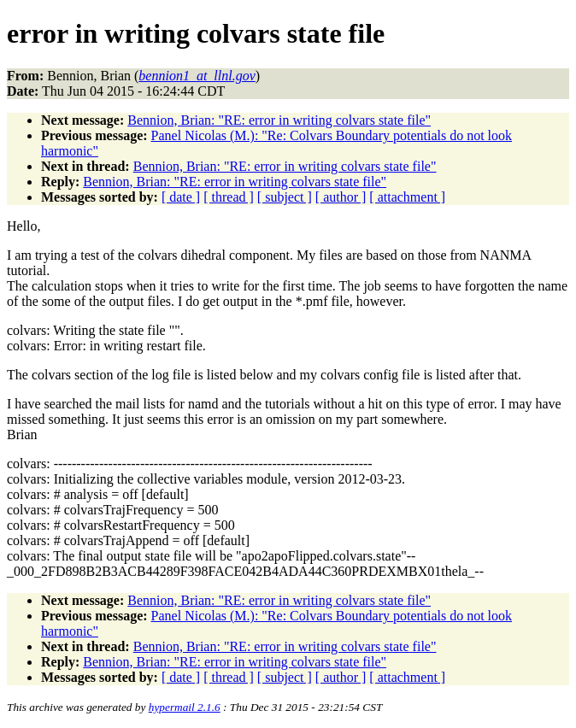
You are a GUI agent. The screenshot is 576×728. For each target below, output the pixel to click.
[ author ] (341, 197)
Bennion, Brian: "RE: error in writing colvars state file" (279, 120)
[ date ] (181, 197)
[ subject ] (285, 197)
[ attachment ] (407, 197)
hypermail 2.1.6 (185, 707)
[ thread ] (229, 197)
